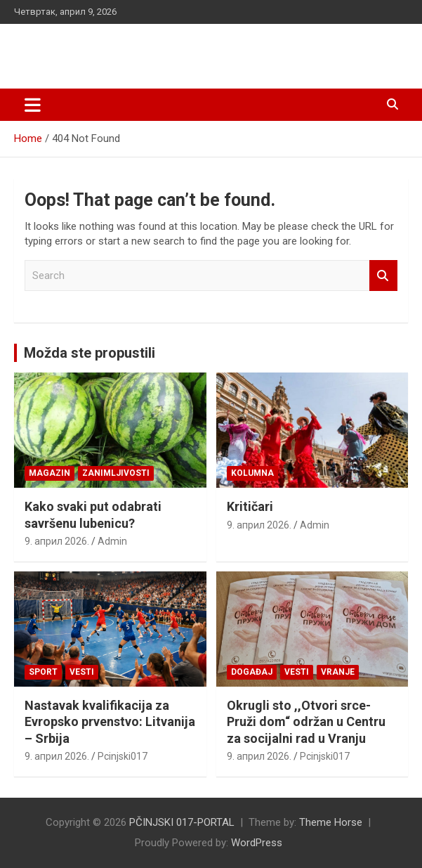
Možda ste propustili (90, 353)
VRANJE (338, 672)
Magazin (50, 473)
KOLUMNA (252, 473)
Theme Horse (331, 822)
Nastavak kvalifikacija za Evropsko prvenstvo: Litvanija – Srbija (110, 722)
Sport (43, 672)
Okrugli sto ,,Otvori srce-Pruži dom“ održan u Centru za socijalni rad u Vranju (306, 722)
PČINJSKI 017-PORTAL (123, 49)
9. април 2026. (57, 541)
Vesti (82, 672)
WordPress (257, 843)
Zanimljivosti (116, 473)
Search (383, 276)
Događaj (252, 672)
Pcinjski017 (123, 756)
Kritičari (250, 506)
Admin (112, 541)
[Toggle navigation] (33, 105)
